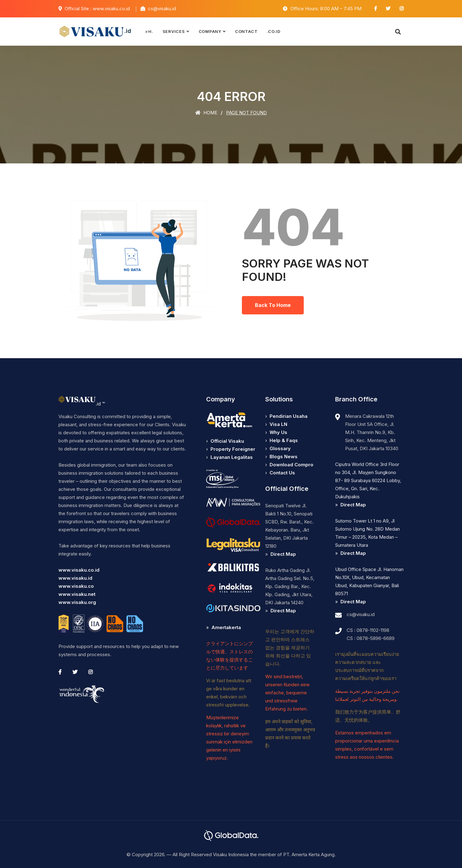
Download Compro (291, 465)
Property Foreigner (233, 449)
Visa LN (278, 424)
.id (95, 31)
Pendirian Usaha (289, 416)
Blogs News (284, 457)
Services (174, 31)
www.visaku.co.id (79, 570)
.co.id (274, 31)
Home (206, 113)
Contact (246, 31)
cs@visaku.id (361, 614)
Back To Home (273, 305)
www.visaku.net (77, 594)
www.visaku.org (77, 602)
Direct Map (283, 554)
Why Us (278, 432)
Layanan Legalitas (232, 457)
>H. (149, 31)
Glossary (280, 448)
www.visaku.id (75, 578)
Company (210, 31)
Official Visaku (227, 441)
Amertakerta (226, 627)
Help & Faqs (284, 440)
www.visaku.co (76, 586)
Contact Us (282, 473)
